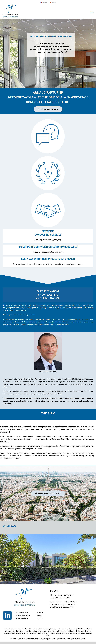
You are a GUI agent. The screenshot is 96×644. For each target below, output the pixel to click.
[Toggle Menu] (91, 13)
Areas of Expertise (23, 615)
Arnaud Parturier (23, 612)
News (39, 615)
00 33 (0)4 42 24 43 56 (68, 602)
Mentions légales (45, 639)
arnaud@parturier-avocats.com (61, 607)
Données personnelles (59, 639)
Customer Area (22, 618)
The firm (40, 612)
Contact (40, 618)
